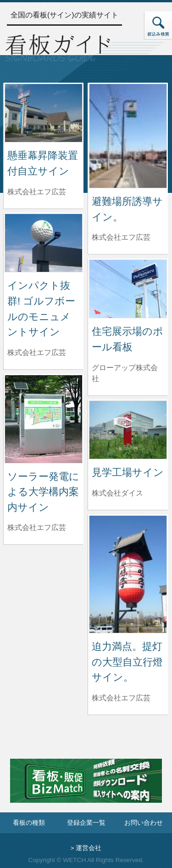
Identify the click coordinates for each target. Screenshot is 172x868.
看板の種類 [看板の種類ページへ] (29, 823)
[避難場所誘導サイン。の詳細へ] (128, 135)
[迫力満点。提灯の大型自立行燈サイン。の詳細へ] (128, 574)
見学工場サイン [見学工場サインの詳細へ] (128, 472)
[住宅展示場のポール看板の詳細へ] (128, 288)
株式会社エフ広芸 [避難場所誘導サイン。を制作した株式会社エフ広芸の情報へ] (121, 237)
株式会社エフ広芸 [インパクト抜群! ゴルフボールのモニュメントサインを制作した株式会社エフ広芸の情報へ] (37, 352)
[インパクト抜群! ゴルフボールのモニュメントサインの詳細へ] (44, 242)
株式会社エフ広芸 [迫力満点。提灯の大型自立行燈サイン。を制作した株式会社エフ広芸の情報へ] (121, 698)
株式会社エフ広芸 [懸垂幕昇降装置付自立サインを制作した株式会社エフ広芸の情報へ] (37, 192)
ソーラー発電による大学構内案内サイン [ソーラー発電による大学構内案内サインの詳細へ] (43, 492)
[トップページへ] (58, 47)
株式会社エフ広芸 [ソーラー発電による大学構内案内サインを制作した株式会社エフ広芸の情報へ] (37, 527)
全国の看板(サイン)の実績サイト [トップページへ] (64, 15)
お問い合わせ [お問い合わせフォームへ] (144, 823)
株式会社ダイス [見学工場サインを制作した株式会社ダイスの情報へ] (117, 493)
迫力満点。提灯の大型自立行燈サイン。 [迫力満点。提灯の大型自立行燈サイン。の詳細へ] (127, 662)
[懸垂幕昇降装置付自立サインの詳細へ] (44, 112)
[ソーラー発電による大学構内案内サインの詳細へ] (44, 419)
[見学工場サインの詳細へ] (128, 429)
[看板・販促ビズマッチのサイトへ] (86, 787)
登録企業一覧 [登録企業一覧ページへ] (86, 823)
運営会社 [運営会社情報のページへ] (89, 848)
